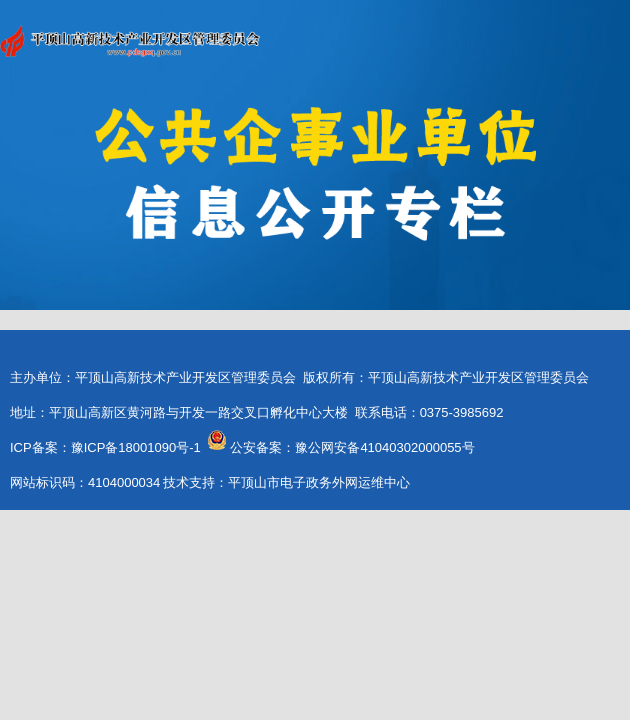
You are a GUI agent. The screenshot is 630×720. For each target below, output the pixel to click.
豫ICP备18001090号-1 (136, 447)
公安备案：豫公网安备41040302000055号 (352, 447)
